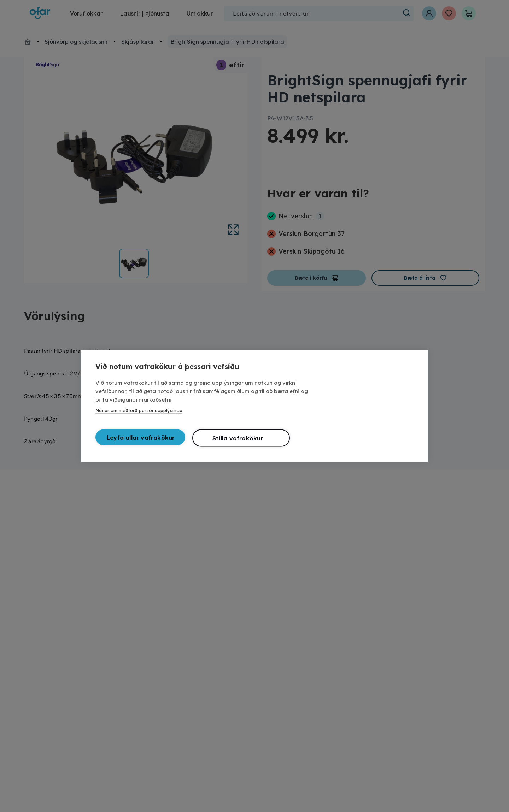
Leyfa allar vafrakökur (141, 439)
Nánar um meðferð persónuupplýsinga (139, 412)
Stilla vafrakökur (238, 440)
